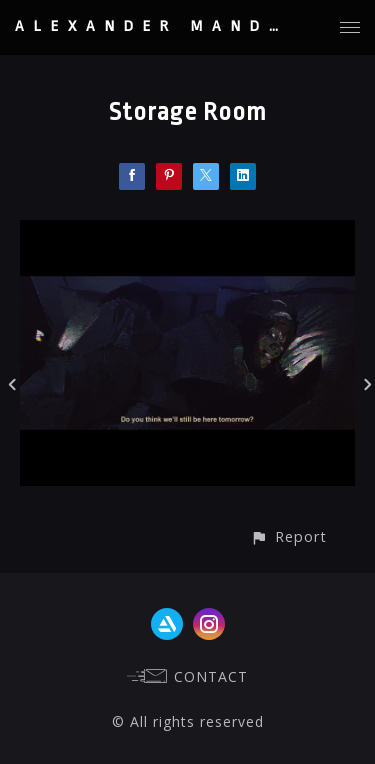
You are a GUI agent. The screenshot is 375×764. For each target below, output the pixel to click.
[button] (288, 536)
